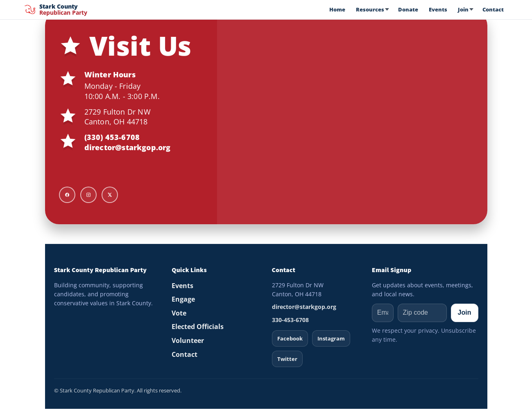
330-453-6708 (290, 320)
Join (463, 9)
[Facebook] (67, 195)
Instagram (331, 338)
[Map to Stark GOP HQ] (352, 118)
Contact (493, 9)
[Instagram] (88, 195)
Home (337, 9)
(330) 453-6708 (112, 137)
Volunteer (188, 340)
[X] (110, 195)
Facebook (290, 338)
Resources (370, 9)
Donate (408, 9)
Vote (179, 313)
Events (438, 9)
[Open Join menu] (473, 9)
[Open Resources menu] (388, 9)
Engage (183, 299)
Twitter (287, 359)
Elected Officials (198, 327)
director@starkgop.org (128, 147)
